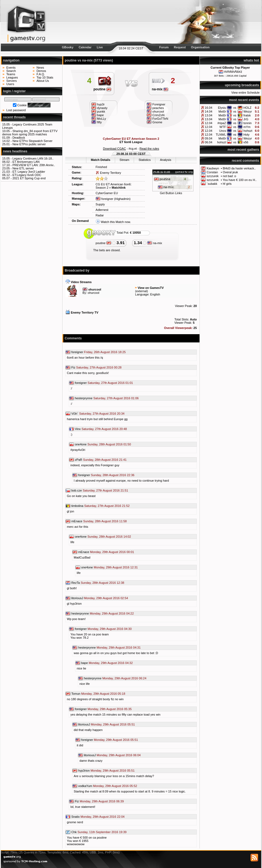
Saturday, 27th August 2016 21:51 (106, 490)
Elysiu (222, 108)
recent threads (14, 117)
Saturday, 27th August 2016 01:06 (116, 398)
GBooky (68, 47)
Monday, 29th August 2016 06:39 (102, 801)
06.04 (209, 142)
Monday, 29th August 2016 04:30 (110, 629)
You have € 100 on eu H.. (240, 180)
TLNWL (221, 135)
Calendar (85, 47)
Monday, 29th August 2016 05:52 (115, 786)
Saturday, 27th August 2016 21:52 (107, 506)
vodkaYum (85, 786)
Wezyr (248, 111)
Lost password (16, 110)
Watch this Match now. (116, 222)
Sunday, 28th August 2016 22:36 (113, 475)
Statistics (145, 160)
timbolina (77, 506)
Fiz (73, 367)
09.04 (209, 138)
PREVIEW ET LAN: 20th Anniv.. (34, 165)
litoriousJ (77, 598)
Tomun (76, 694)
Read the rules (149, 149)
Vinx (78, 429)
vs (235, 108)
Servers (12, 81)
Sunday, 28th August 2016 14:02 (109, 537)
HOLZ (247, 108)
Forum (164, 47)
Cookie (22, 105)
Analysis (166, 160)
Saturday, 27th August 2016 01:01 (110, 383)
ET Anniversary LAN (26, 162)
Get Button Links (171, 193)
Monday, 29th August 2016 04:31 (119, 647)
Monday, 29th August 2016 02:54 (106, 598)
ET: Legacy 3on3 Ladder (29, 172)
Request (180, 47)
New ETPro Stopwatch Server (32, 141)
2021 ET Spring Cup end (29, 178)
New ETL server (23, 168)
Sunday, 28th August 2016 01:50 (109, 444)
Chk (74, 832)
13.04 (209, 115)
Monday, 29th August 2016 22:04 (103, 817)
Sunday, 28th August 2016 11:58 (105, 521)
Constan (212, 172)
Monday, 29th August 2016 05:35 (110, 709)
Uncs (223, 131)
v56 (246, 142)
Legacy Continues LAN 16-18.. (33, 158)
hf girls (227, 184)
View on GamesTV (151, 288)
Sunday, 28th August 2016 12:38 (102, 583)
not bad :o (230, 176)
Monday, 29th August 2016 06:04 (119, 755)
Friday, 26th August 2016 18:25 (105, 352)
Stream (124, 160)
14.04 (209, 111)
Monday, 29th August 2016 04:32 (111, 663)
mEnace (77, 521)
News (40, 68)
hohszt (248, 131)
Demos (41, 71)
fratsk (247, 115)
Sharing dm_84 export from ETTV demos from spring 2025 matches (30, 133)
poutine (102, 89)
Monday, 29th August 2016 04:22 (112, 613)
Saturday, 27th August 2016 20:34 (102, 414)
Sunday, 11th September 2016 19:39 (102, 832)
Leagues (12, 77)
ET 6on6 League (131, 142)
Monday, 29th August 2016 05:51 (113, 724)
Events (11, 68)
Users (10, 84)
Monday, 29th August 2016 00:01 (112, 552)
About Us (43, 81)
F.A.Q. (41, 74)
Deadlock (19, 138)
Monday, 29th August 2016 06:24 (124, 678)
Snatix (76, 817)
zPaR (79, 460)
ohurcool (93, 293)
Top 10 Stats (45, 77)
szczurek (213, 176)
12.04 (209, 123)
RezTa (76, 583)
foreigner (104, 199)
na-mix (160, 89)
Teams (11, 74)
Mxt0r (222, 111)
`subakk (212, 184)
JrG (246, 119)
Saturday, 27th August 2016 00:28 (99, 367)
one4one (81, 444)
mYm (247, 127)
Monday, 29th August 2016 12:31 (116, 567)
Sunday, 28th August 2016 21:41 (105, 460)
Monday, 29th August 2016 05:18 (103, 694)
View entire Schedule (245, 93)
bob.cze (77, 490)
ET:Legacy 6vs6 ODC (27, 175)
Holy (246, 135)
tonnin (247, 123)
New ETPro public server (29, 144)
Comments (73, 338)
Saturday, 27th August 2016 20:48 (104, 429)
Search (11, 71)
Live (100, 47)
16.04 (209, 108)
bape (84, 663)
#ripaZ (222, 123)
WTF (223, 127)
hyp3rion (84, 771)
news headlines (15, 151)
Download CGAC (115, 149)
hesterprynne (84, 398)
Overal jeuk (230, 172)
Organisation (200, 47)
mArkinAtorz (233, 72)
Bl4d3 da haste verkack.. (239, 168)
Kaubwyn (213, 168)
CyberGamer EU (107, 193)
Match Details (100, 160)
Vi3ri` (75, 414)
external (142, 291)
